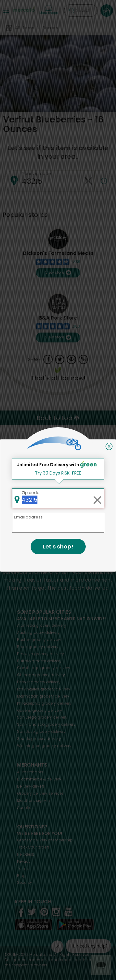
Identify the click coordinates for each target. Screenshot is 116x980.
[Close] (109, 446)
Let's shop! (58, 546)
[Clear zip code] (97, 498)
